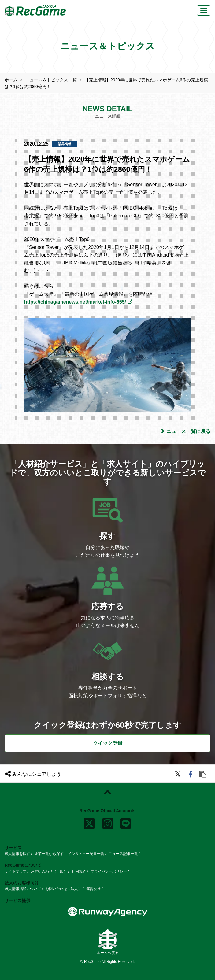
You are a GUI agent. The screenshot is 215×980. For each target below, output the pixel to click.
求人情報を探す (17, 854)
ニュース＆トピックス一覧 (51, 80)
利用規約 (79, 871)
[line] (126, 822)
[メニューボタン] (204, 10)
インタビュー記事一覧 (86, 854)
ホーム (11, 80)
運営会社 (94, 889)
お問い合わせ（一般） (49, 871)
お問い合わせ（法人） (63, 889)
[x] (89, 822)
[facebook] (191, 775)
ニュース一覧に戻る (186, 431)
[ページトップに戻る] (107, 792)
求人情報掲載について (23, 889)
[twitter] (179, 775)
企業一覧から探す (49, 854)
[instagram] (108, 822)
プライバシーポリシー (109, 871)
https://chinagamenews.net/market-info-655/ (75, 302)
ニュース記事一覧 (123, 854)
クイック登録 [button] (108, 743)
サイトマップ (15, 871)
